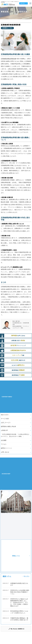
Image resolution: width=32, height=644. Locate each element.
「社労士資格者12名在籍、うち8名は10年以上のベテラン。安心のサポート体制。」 (15, 435)
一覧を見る (26, 576)
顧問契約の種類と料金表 (8, 426)
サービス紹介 (5, 419)
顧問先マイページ (6, 448)
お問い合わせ (5, 452)
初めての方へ (5, 415)
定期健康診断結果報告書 (8, 59)
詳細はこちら (16, 556)
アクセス (4, 444)
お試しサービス (6, 423)
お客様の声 (4, 430)
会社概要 (4, 440)
